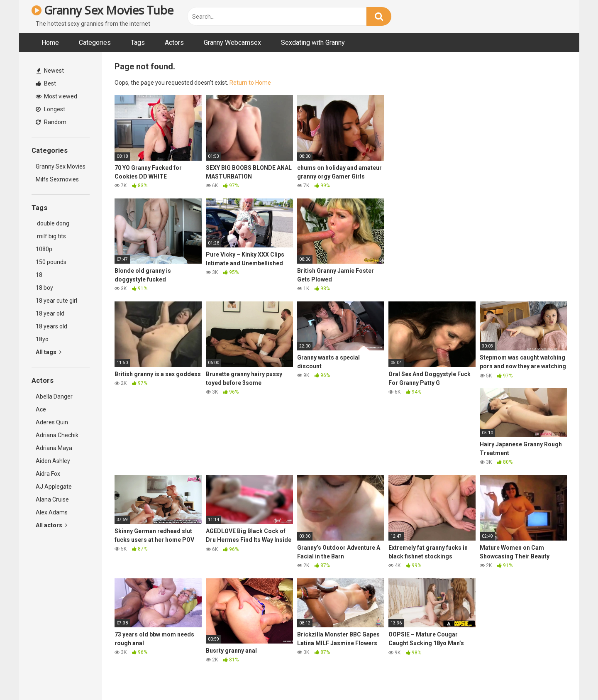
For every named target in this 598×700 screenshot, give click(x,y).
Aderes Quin (52, 422)
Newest (50, 71)
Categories (95, 43)
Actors (174, 43)
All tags (49, 352)
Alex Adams (52, 512)
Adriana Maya (54, 448)
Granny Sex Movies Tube (103, 10)
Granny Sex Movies (61, 166)
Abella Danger (54, 397)
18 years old (51, 326)
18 (39, 275)
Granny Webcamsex (232, 43)
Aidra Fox (48, 474)
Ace (41, 409)
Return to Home (250, 83)
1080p (44, 249)
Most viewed (56, 96)
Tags (138, 43)
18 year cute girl (56, 301)
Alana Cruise (52, 499)
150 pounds (51, 262)
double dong (52, 223)
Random (51, 122)
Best (46, 83)
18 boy (44, 288)
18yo (42, 339)
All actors (51, 525)
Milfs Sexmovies (57, 179)
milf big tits (51, 236)
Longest (50, 109)
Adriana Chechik (57, 435)
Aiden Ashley (53, 461)
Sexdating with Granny (313, 43)
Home (50, 43)
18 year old (50, 313)
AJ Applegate (54, 487)
